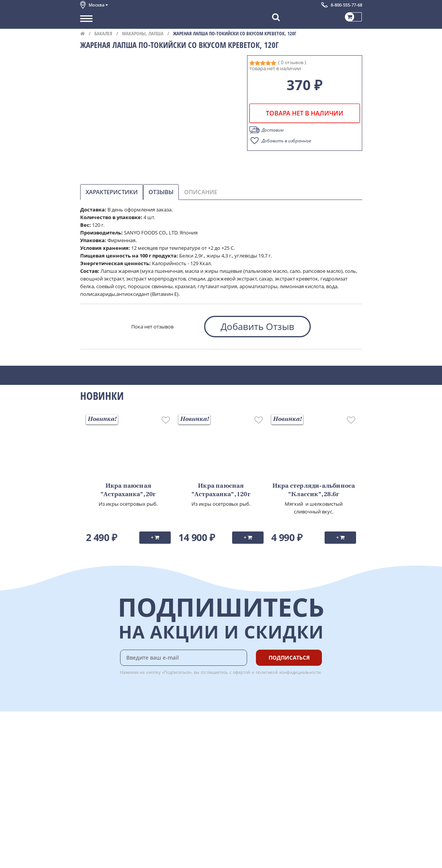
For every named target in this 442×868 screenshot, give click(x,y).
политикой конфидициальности (289, 672)
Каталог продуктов (103, 732)
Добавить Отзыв (257, 326)
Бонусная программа (189, 749)
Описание (201, 192)
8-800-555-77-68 (346, 5)
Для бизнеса (95, 848)
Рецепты (174, 766)
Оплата (172, 741)
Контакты (92, 749)
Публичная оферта (103, 800)
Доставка (174, 732)
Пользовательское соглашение (118, 783)
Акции (88, 774)
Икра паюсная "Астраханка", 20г (128, 490)
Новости (90, 766)
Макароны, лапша (143, 33)
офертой (242, 672)
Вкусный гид (178, 774)
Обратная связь (99, 757)
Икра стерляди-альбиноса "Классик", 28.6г (314, 490)
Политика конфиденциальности (118, 792)
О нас (87, 741)
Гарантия (175, 757)
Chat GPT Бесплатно (247, 749)
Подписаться (289, 658)
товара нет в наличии (305, 113)
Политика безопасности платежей (121, 809)
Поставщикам (97, 840)
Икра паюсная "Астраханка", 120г (221, 490)
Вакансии (92, 857)
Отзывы (161, 192)
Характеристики (112, 192)
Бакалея (103, 33)
